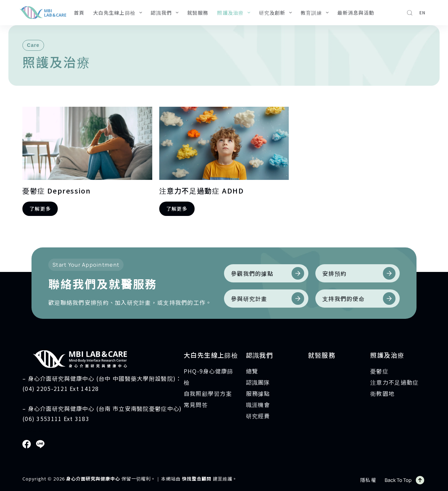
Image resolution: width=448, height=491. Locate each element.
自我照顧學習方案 (208, 393)
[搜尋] (410, 13)
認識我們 (166, 13)
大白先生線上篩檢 (119, 13)
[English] (422, 13)
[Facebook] (27, 444)
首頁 (79, 13)
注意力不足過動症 (394, 382)
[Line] (40, 444)
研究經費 (258, 416)
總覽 (252, 371)
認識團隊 (258, 382)
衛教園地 (382, 393)
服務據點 (258, 393)
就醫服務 (198, 13)
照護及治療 (235, 13)
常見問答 (196, 405)
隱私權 (368, 480)
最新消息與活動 (356, 13)
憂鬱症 (379, 371)
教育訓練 (316, 13)
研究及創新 (277, 13)
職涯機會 (258, 405)
